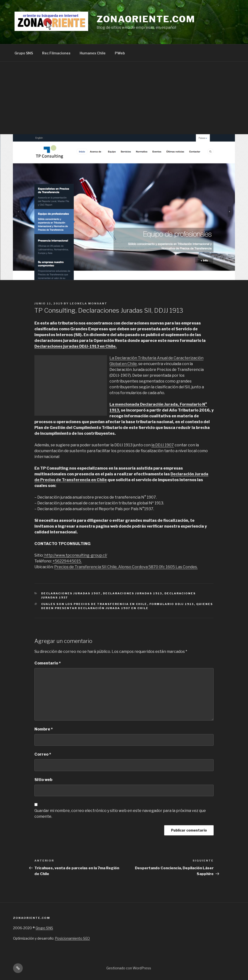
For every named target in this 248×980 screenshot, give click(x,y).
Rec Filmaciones (56, 53)
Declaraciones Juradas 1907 (71, 593)
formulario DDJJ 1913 (172, 604)
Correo (43, 754)
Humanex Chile (93, 53)
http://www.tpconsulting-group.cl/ (75, 555)
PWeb (120, 53)
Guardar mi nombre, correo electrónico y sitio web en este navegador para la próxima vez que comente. (120, 814)
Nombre (44, 729)
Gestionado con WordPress (129, 968)
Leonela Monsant (89, 303)
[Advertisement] (124, 98)
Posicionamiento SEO (72, 938)
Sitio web (43, 780)
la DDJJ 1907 (163, 445)
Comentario (48, 663)
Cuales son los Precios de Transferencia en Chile (94, 604)
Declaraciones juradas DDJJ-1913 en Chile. (76, 346)
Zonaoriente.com (146, 19)
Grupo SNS (24, 53)
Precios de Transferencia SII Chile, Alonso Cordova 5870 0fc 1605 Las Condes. (126, 567)
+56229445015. (67, 561)
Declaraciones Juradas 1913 (133, 593)
